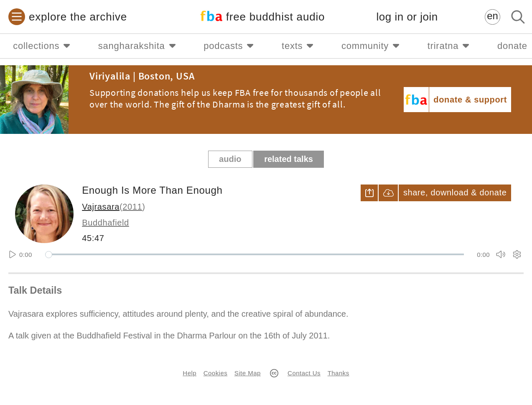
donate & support (470, 100)
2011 (132, 207)
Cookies (215, 373)
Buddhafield (106, 223)
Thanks (339, 373)
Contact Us (304, 373)
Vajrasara (101, 207)
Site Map (248, 373)
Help (190, 373)
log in (407, 17)
